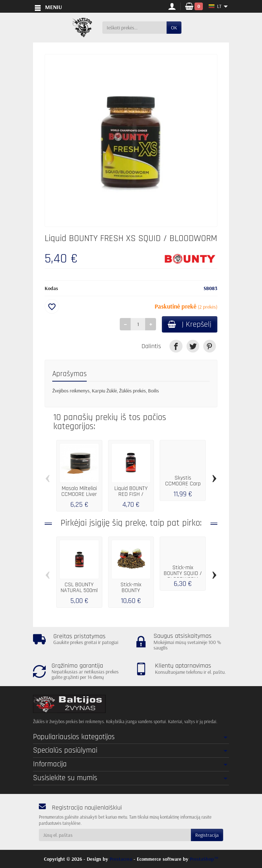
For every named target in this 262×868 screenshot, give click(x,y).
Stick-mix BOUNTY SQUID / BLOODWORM (183, 574)
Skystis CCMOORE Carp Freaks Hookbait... (183, 487)
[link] (176, 346)
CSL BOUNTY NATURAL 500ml (79, 588)
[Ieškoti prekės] (134, 28)
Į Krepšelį (190, 324)
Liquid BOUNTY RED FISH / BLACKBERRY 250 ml (131, 497)
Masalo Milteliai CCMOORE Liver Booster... (79, 494)
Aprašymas (69, 374)
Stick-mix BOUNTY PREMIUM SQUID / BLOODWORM (131, 594)
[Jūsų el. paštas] (115, 835)
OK (174, 28)
